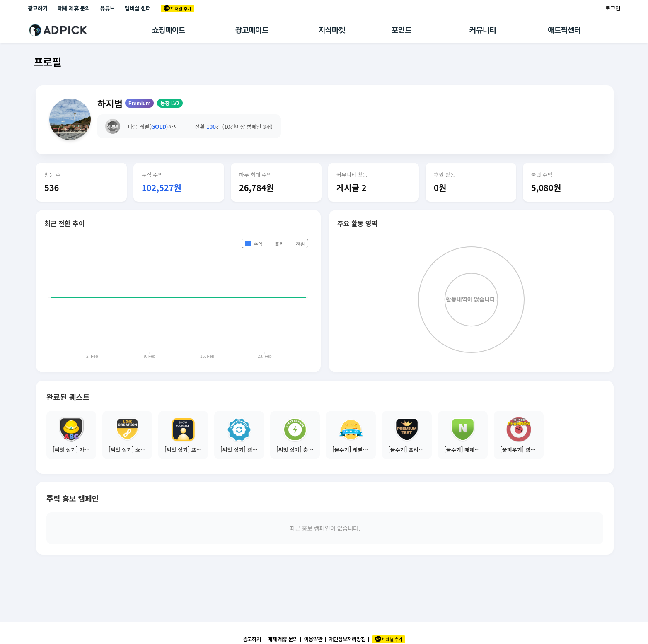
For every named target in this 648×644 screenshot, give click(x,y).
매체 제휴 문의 (74, 8)
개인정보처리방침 (347, 639)
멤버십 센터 (138, 8)
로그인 (613, 8)
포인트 (401, 30)
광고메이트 (252, 30)
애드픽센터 (564, 30)
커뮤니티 (483, 30)
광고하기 (38, 8)
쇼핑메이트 (169, 30)
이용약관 (313, 639)
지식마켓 (332, 30)
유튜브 (107, 8)
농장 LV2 (170, 103)
